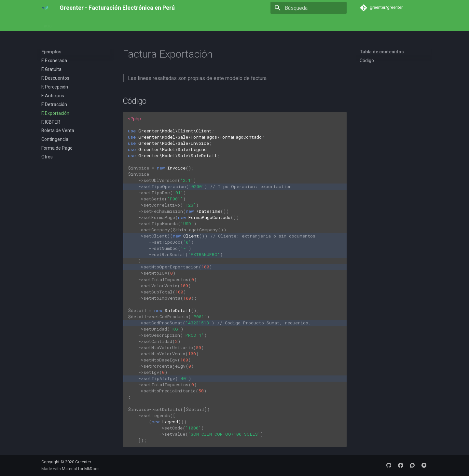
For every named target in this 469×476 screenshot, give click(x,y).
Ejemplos (96, 24)
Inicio (47, 24)
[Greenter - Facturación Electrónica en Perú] (45, 8)
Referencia (124, 24)
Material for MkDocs (81, 469)
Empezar (69, 24)
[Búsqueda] (309, 8)
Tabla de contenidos (382, 52)
